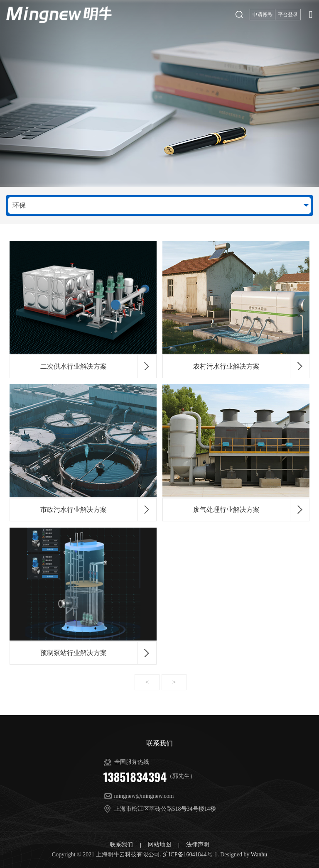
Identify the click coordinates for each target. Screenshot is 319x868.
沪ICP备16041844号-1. (191, 855)
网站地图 (160, 845)
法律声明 (198, 845)
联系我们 (122, 845)
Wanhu (259, 855)
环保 (19, 205)
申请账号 (263, 15)
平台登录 (288, 15)
